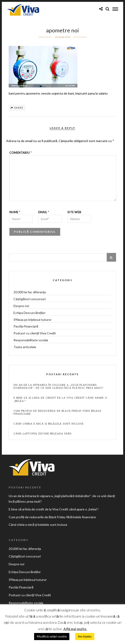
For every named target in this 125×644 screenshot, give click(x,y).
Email (44, 212)
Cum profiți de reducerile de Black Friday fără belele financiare (57, 412)
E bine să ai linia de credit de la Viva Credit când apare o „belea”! (60, 399)
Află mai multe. (75, 629)
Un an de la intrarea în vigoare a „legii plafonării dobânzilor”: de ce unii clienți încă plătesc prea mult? (58, 386)
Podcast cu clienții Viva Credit (35, 333)
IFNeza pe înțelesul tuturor (33, 320)
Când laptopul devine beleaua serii (42, 434)
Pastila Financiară (26, 326)
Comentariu (20, 153)
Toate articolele (25, 347)
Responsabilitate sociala (31, 340)
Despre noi (21, 306)
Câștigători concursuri (30, 299)
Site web (74, 212)
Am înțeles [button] (85, 636)
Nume (15, 212)
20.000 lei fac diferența (30, 292)
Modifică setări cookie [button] (52, 636)
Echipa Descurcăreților (30, 313)
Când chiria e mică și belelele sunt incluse (49, 424)
